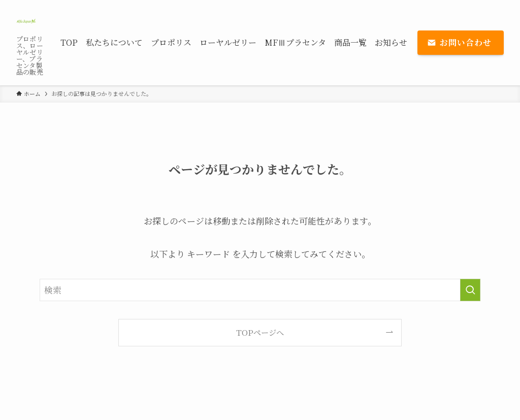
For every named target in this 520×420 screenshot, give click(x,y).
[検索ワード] (260, 290)
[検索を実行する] (470, 290)
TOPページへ (260, 332)
